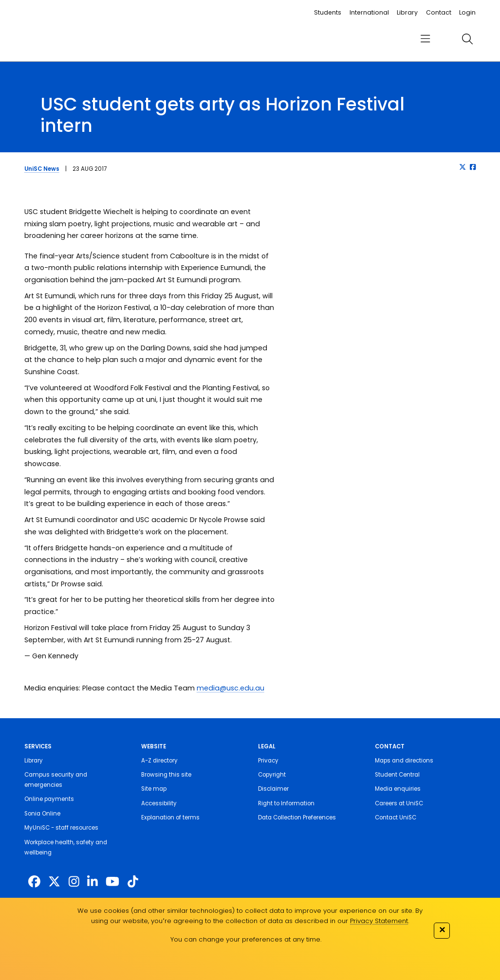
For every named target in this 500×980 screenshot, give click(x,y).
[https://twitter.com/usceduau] (54, 882)
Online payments (49, 799)
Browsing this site (166, 775)
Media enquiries (398, 789)
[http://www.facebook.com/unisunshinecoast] (34, 882)
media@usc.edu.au (231, 688)
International (369, 12)
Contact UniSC (396, 817)
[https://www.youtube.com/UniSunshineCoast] (112, 882)
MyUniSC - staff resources (61, 828)
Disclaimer (273, 789)
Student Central (397, 775)
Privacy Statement (379, 921)
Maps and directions (404, 761)
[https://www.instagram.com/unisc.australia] (74, 882)
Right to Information (286, 803)
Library (407, 12)
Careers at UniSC (399, 803)
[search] (467, 39)
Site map (154, 789)
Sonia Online (42, 814)
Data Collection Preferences (297, 817)
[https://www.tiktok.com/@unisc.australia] (133, 882)
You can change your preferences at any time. (246, 939)
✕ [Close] (442, 930)
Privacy (268, 761)
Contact (439, 12)
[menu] (425, 39)
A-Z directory (159, 761)
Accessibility (159, 803)
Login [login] (467, 12)
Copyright (272, 775)
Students (328, 12)
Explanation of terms (170, 817)
